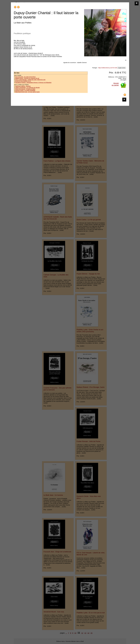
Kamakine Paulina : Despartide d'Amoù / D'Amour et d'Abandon (33, 83)
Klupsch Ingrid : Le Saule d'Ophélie (25, 90)
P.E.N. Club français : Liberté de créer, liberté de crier (30, 80)
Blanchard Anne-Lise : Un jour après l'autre (27, 92)
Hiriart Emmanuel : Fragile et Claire (25, 89)
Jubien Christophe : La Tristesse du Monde (27, 88)
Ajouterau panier (115, 84)
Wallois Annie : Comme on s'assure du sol (27, 78)
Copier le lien (122, 68)
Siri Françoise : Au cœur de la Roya (25, 77)
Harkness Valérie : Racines (23, 86)
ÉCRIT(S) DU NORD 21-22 (23, 81)
